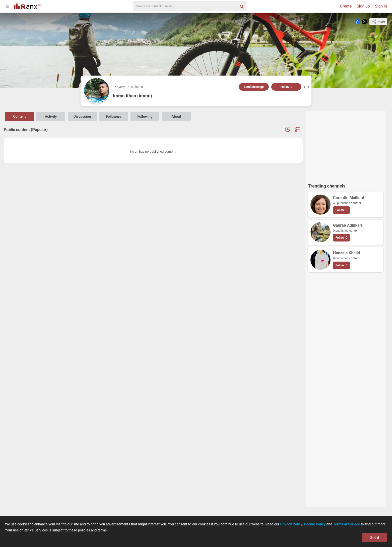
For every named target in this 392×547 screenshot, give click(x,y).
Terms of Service (346, 524)
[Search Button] (241, 6)
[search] (190, 6)
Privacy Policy (291, 524)
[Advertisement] (346, 145)
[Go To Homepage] (28, 6)
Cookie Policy (315, 524)
